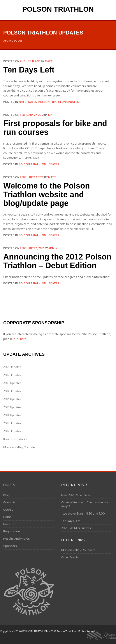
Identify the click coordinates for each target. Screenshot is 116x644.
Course (8, 509)
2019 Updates (12, 375)
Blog (6, 495)
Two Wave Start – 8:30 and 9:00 (83, 513)
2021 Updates (28, 102)
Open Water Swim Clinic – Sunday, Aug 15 (85, 504)
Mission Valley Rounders (78, 550)
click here (20, 339)
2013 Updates (12, 423)
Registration (12, 531)
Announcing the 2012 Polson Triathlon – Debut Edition (57, 261)
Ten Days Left (29, 70)
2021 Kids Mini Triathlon (77, 528)
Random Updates (15, 439)
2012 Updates (12, 431)
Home (7, 517)
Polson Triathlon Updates (59, 102)
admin (53, 248)
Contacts (9, 502)
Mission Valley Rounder (20, 447)
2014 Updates (12, 415)
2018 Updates (12, 383)
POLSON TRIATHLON (58, 9)
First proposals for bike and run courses (55, 128)
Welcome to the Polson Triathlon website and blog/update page (47, 194)
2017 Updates (12, 391)
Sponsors (10, 546)
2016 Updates (12, 399)
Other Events (70, 557)
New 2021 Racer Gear (76, 495)
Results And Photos (17, 538)
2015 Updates (12, 407)
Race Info (10, 524)
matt (49, 61)
